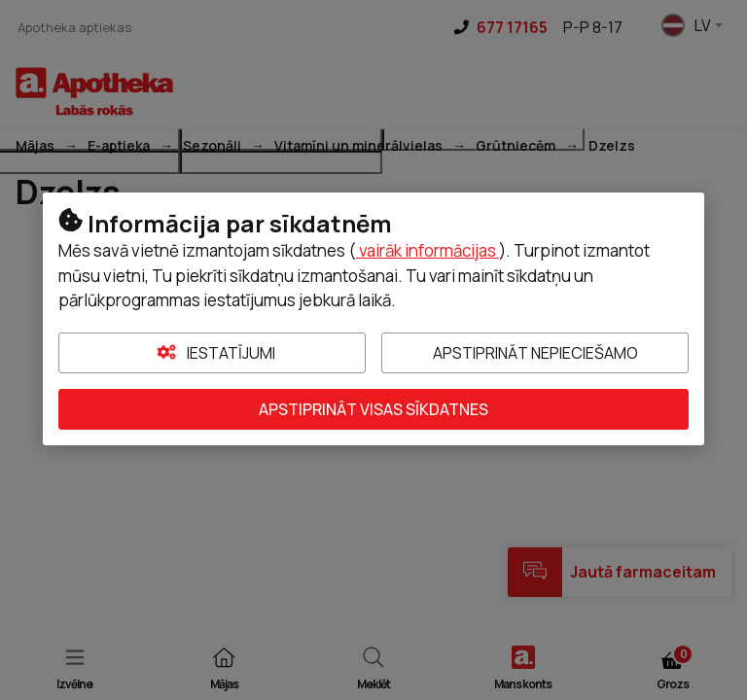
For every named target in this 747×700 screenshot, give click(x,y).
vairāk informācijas (427, 250)
